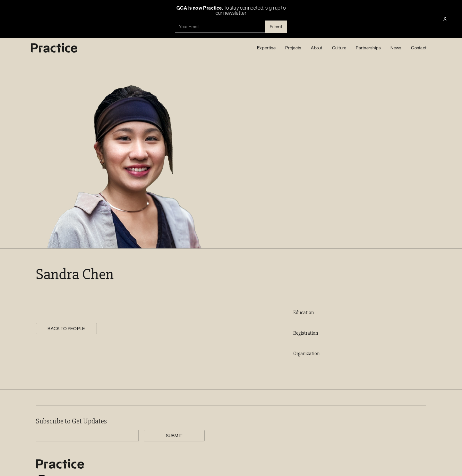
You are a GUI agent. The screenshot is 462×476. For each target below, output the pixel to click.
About (317, 48)
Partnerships (368, 48)
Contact (419, 48)
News (396, 48)
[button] (266, 48)
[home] (54, 48)
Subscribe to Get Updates (71, 422)
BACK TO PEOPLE (66, 329)
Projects (293, 48)
